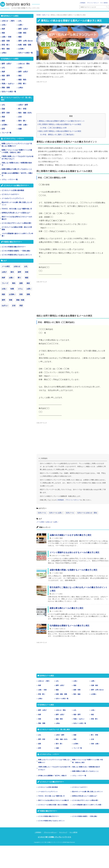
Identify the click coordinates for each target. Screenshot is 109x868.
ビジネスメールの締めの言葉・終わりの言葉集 (53, 805)
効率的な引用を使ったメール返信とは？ (85, 796)
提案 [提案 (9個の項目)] (21, 283)
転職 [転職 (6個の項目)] (12, 289)
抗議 (57, 748)
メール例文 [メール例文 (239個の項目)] (6, 266)
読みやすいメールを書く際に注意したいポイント (87, 792)
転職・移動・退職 (61, 694)
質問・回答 (42, 739)
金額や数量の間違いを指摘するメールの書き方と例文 (74, 570)
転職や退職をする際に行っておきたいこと (85, 771)
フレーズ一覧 (78, 748)
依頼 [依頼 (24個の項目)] (27, 272)
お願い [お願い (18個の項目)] (11, 278)
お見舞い (94, 694)
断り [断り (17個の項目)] (19, 278)
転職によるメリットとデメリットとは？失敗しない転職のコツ (54, 761)
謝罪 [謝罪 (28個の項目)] (19, 272)
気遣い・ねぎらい (79, 719)
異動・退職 (42, 723)
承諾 (75, 739)
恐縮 (75, 735)
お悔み (40, 699)
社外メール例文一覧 (62, 699)
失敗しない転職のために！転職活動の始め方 (86, 767)
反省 (92, 739)
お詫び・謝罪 (60, 735)
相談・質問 (77, 715)
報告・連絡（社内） (62, 739)
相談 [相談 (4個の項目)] (3, 294)
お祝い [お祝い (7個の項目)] (4, 289)
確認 (61, 538)
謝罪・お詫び (60, 685)
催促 (92, 715)
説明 (40, 748)
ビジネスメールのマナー (80, 787)
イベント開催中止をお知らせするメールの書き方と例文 (75, 552)
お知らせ (49, 522)
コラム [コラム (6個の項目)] (20, 289)
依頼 (40, 719)
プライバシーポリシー (93, 3)
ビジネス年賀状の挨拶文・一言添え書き (85, 816)
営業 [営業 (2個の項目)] (11, 300)
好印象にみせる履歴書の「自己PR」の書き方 (52, 776)
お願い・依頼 (42, 690)
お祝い (76, 681)
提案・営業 (77, 690)
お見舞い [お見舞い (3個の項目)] (12, 294)
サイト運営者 (104, 3)
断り (61, 611)
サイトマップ (63, 832)
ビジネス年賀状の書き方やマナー (49, 816)
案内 (68, 556)
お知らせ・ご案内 (44, 681)
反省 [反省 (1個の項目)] (14, 306)
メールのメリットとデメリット (48, 792)
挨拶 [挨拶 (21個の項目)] (3, 278)
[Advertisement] (69, 97)
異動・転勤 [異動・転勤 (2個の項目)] (20, 300)
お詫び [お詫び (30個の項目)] (4, 272)
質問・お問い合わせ (97, 690)
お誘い (56, 522)
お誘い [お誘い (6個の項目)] (29, 289)
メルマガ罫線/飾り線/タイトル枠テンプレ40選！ (87, 805)
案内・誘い (59, 744)
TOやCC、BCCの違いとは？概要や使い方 (51, 796)
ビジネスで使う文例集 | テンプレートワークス (54, 837)
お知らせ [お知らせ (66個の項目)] (17, 266)
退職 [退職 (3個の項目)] (28, 294)
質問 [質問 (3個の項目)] (3, 300)
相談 (75, 685)
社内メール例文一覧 (80, 723)
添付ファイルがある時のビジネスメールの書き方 (54, 800)
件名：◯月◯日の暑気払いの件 (53, 128)
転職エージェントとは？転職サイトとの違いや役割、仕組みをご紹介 (87, 761)
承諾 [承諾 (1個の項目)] (21, 306)
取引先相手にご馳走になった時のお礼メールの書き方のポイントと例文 (79, 589)
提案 (40, 744)
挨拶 (40, 685)
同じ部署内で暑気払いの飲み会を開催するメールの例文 (59, 124)
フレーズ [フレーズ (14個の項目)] (5, 283)
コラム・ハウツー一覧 (79, 776)
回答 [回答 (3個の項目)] (21, 294)
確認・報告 (59, 719)
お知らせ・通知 (61, 710)
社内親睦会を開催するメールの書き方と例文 (70, 626)
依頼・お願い (95, 744)
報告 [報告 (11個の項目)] (14, 283)
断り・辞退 (95, 735)
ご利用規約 (82, 3)
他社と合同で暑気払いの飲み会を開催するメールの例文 (59, 131)
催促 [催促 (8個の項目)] (28, 283)
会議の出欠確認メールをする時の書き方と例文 (71, 535)
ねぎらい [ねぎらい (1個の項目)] (5, 306)
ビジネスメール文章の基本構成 (48, 787)
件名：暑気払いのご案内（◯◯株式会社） (58, 135)
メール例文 (40, 522)
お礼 (53, 594)
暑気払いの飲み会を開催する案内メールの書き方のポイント (61, 121)
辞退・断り (42, 694)
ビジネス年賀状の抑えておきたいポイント (51, 821)
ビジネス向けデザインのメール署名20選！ (85, 800)
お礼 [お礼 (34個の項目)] (26, 266)
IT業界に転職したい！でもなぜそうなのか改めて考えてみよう (54, 768)
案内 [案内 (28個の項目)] (12, 272)
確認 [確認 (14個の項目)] (27, 278)
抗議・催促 (95, 685)
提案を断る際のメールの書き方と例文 (67, 608)
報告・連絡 (77, 694)
